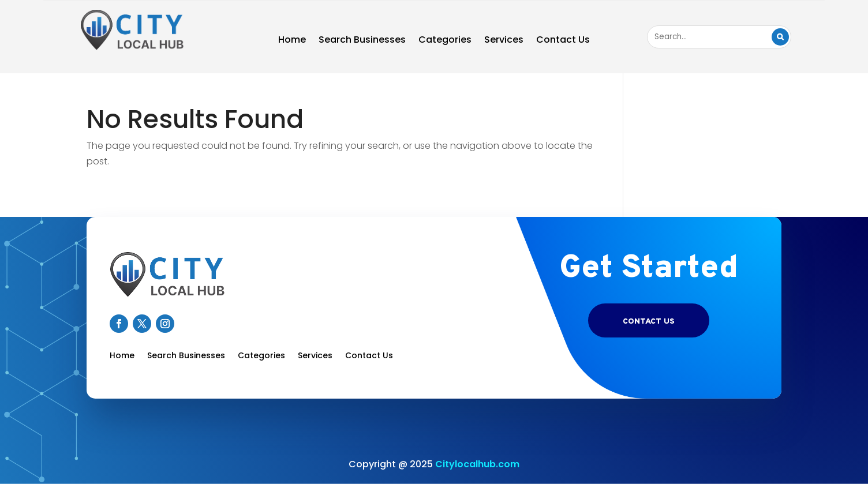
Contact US (649, 322)
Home (292, 41)
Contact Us (563, 41)
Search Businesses (362, 41)
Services (504, 41)
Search (780, 37)
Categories (445, 41)
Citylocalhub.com (477, 464)
